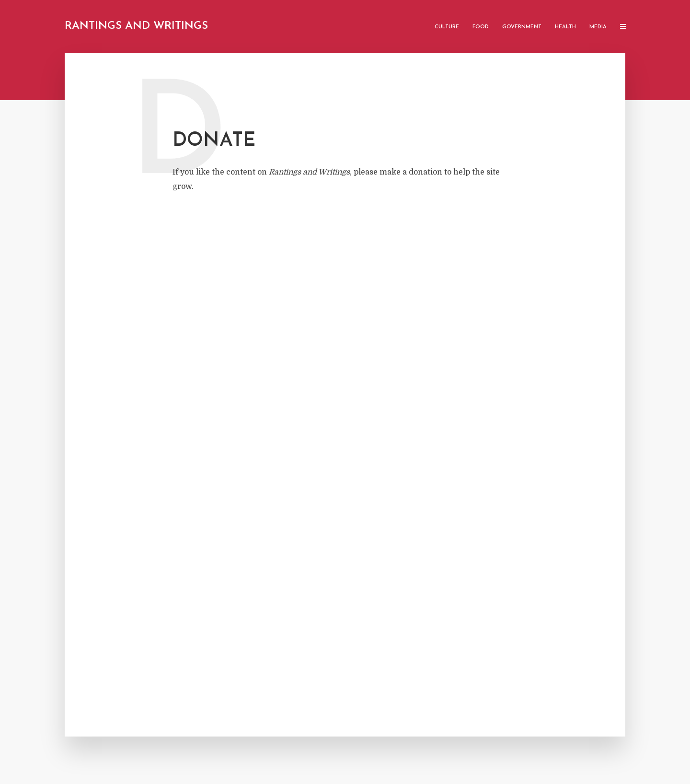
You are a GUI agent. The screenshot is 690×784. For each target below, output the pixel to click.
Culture (447, 27)
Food (481, 27)
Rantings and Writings (136, 26)
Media (598, 27)
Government (522, 27)
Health (565, 27)
